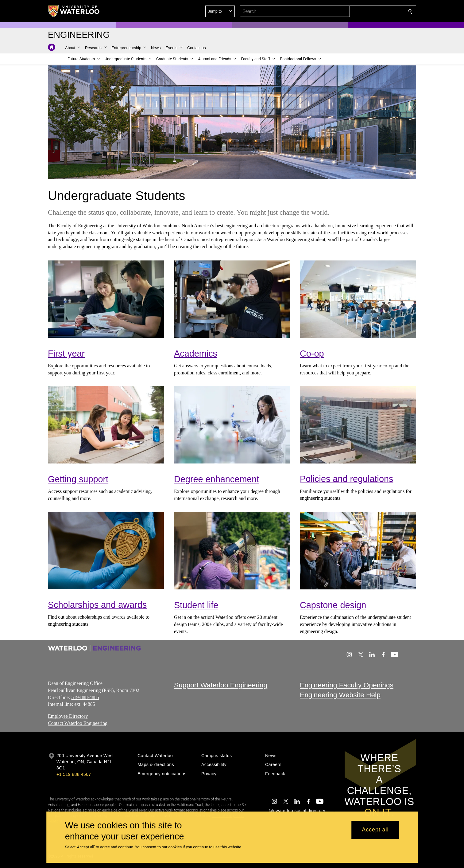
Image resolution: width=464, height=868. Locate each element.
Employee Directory (68, 716)
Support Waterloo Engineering (221, 685)
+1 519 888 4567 (74, 774)
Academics (196, 354)
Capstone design (333, 605)
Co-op (312, 354)
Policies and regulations (346, 479)
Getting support (78, 479)
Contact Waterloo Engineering (78, 723)
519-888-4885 (85, 697)
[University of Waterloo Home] (74, 11)
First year (66, 354)
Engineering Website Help (340, 695)
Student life (196, 605)
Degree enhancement (217, 479)
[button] (366, 11)
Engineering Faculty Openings (347, 685)
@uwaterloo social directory (297, 811)
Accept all (375, 830)
